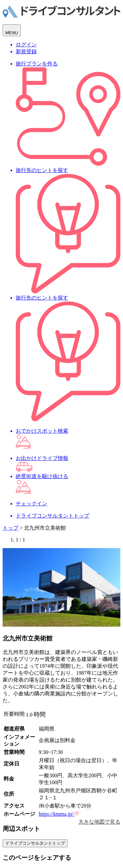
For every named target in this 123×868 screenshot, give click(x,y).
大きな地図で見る (99, 822)
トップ (10, 528)
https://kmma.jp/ (59, 814)
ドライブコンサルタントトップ (35, 843)
